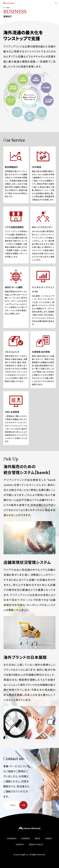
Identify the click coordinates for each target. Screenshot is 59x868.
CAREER (48, 838)
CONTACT (20, 844)
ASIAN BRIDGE (9, 3)
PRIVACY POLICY (36, 844)
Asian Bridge (29, 829)
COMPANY (26, 838)
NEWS (37, 838)
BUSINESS (12, 838)
